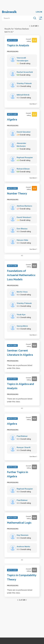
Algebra (12, 120)
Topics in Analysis (18, 46)
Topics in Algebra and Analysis (21, 386)
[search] (18, 18)
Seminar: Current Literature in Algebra (20, 353)
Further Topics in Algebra (18, 474)
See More (33, 104)
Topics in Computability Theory (22, 578)
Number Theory (17, 194)
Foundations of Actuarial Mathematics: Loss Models (21, 275)
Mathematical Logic (19, 523)
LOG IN (39, 12)
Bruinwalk (9, 12)
